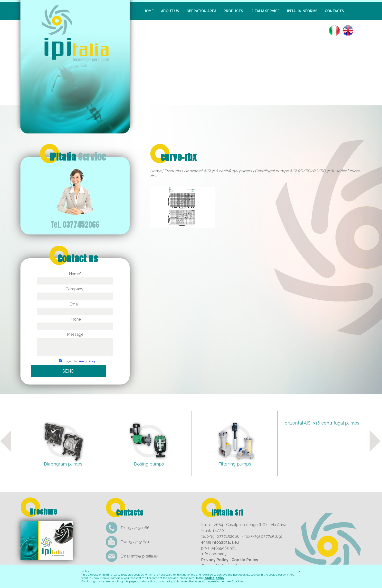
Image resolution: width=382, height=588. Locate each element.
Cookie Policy (245, 560)
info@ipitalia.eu (145, 556)
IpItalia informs (302, 11)
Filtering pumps (235, 464)
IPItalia (78, 157)
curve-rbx (179, 157)
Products (233, 11)
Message (75, 344)
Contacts (334, 11)
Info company (214, 554)
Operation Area (201, 11)
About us (170, 11)
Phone (75, 323)
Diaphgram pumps (63, 464)
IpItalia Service (265, 11)
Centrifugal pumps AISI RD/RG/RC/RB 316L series (301, 171)
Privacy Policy (86, 361)
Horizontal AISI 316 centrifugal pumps (218, 171)
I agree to (75, 361)
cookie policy (214, 578)
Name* (75, 277)
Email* (75, 308)
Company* (75, 292)
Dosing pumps (149, 464)
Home (149, 11)
